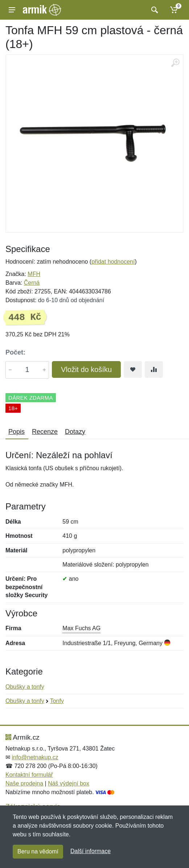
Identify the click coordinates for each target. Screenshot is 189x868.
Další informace (91, 851)
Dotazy (75, 432)
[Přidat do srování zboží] (154, 369)
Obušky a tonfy (25, 687)
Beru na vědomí (38, 851)
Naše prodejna (24, 783)
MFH (34, 274)
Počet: (15, 352)
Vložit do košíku (86, 369)
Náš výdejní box (69, 783)
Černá (32, 283)
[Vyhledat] (154, 10)
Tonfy (57, 701)
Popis (17, 432)
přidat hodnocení (113, 262)
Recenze (45, 432)
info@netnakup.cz (35, 757)
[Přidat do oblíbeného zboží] (133, 369)
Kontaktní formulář (29, 775)
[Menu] (12, 10)
